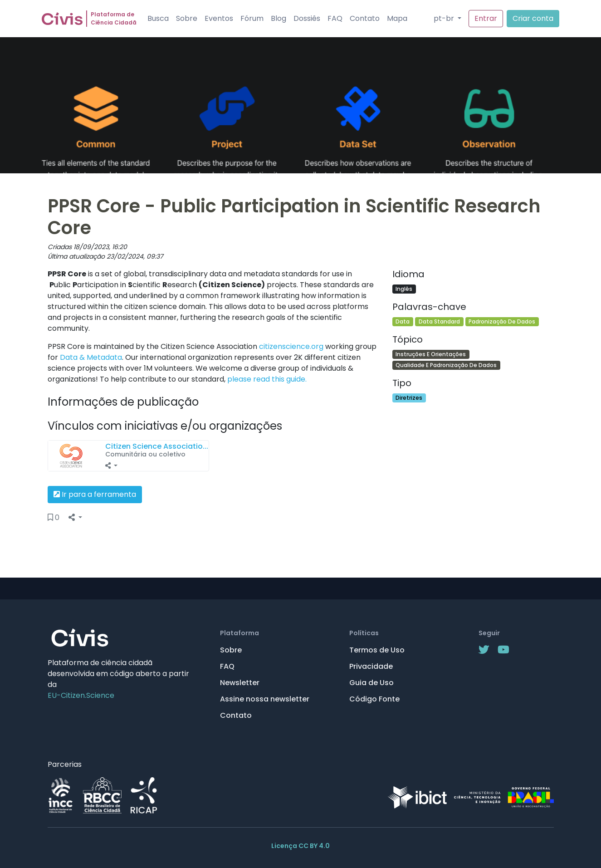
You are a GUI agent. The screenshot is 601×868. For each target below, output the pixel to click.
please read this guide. (267, 379)
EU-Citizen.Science (81, 695)
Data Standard (439, 321)
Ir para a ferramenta (95, 494)
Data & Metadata (91, 357)
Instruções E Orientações (431, 354)
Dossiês (307, 18)
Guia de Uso (371, 683)
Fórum (252, 18)
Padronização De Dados (502, 321)
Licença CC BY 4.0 (300, 846)
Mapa (397, 18)
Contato (365, 18)
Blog (279, 18)
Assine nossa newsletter (265, 699)
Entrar (486, 18)
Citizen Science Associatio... (157, 446)
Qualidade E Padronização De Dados (446, 365)
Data (403, 321)
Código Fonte (374, 699)
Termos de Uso (377, 650)
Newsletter (240, 683)
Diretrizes (409, 398)
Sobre (187, 18)
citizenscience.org (291, 346)
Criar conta (533, 18)
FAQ (335, 18)
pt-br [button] (445, 18)
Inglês (404, 289)
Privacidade (371, 666)
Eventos (219, 18)
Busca (158, 18)
